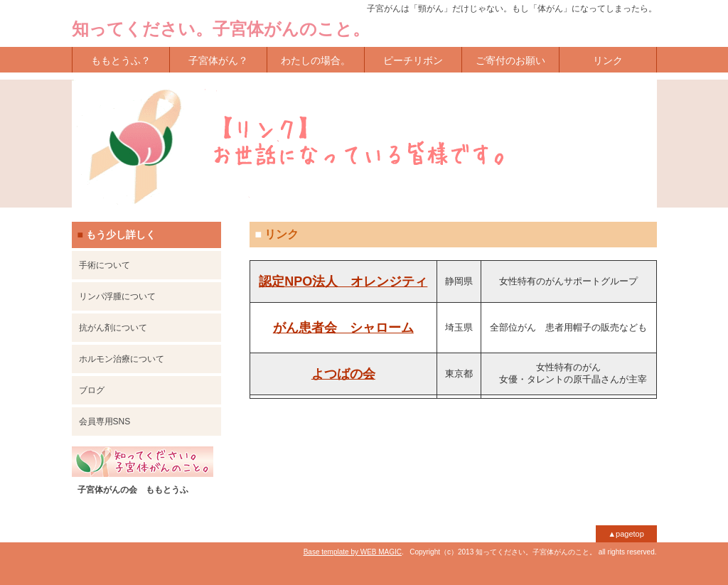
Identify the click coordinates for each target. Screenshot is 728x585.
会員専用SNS (105, 422)
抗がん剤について (113, 328)
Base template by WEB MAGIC (353, 552)
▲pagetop (626, 534)
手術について (105, 265)
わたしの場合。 (316, 60)
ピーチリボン (413, 60)
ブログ (92, 390)
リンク (608, 60)
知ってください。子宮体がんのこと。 (221, 29)
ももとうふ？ (121, 60)
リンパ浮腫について (117, 296)
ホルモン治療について (122, 359)
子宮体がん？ (218, 60)
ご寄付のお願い (510, 60)
